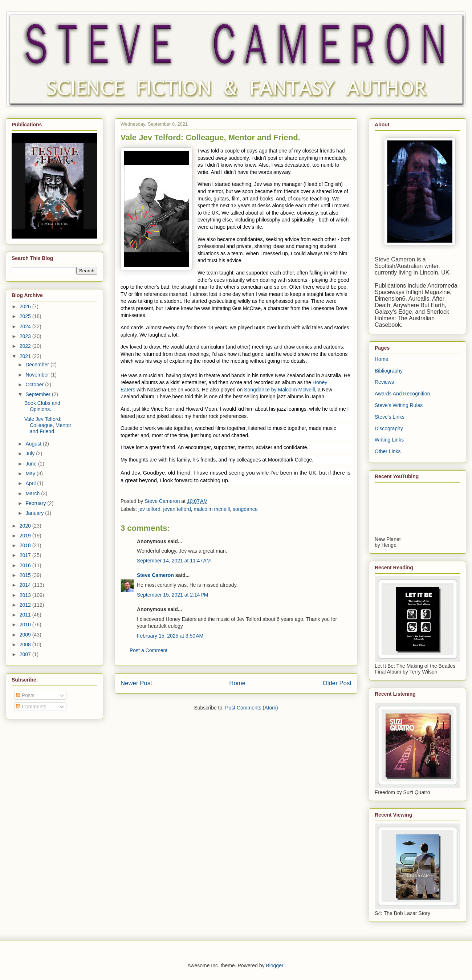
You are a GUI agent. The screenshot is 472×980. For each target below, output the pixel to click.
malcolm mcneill (212, 509)
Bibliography (389, 371)
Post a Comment (148, 650)
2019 (26, 536)
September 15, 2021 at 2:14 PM (173, 595)
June (32, 464)
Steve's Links (390, 417)
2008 (26, 644)
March (33, 493)
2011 (26, 615)
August (34, 444)
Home (237, 683)
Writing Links (389, 440)
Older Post (337, 683)
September (38, 394)
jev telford (149, 509)
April (31, 483)
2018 (26, 545)
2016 (26, 565)
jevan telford (177, 509)
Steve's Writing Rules (399, 405)
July (31, 454)
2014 (26, 585)
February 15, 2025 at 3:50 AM (170, 636)
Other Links (388, 451)
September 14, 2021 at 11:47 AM (174, 561)
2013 (26, 595)
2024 (26, 326)
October (35, 385)
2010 (26, 625)
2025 (26, 316)
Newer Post (136, 683)
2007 (26, 654)
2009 (26, 635)
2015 (26, 575)
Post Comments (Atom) (251, 708)
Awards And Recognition (402, 394)
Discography (389, 428)
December (38, 365)
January (35, 513)
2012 (26, 605)
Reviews (384, 382)
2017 (26, 555)
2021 (26, 356)
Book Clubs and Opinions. (42, 406)
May (31, 473)
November (38, 375)
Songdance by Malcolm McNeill (279, 390)
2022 (26, 346)
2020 (26, 526)
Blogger (274, 965)
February (36, 503)
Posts (25, 695)
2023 (26, 336)
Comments (31, 707)
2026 (26, 306)
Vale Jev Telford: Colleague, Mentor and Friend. (48, 425)
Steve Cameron (155, 575)
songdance (245, 509)
